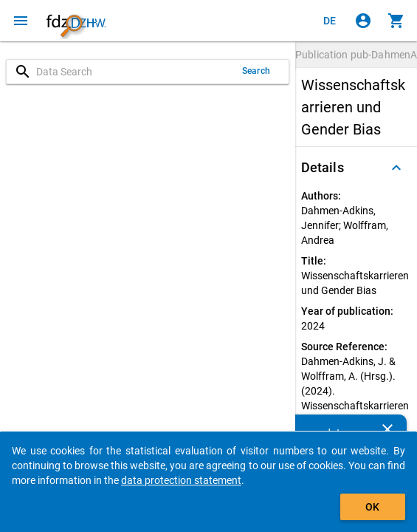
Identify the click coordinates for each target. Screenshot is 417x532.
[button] (356, 168)
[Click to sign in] (363, 21)
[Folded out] (396, 168)
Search (256, 71)
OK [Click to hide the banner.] (372, 507)
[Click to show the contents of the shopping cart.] (396, 21)
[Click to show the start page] (76, 21)
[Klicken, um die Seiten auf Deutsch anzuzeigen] (330, 21)
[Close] (387, 429)
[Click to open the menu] (21, 21)
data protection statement (181, 480)
